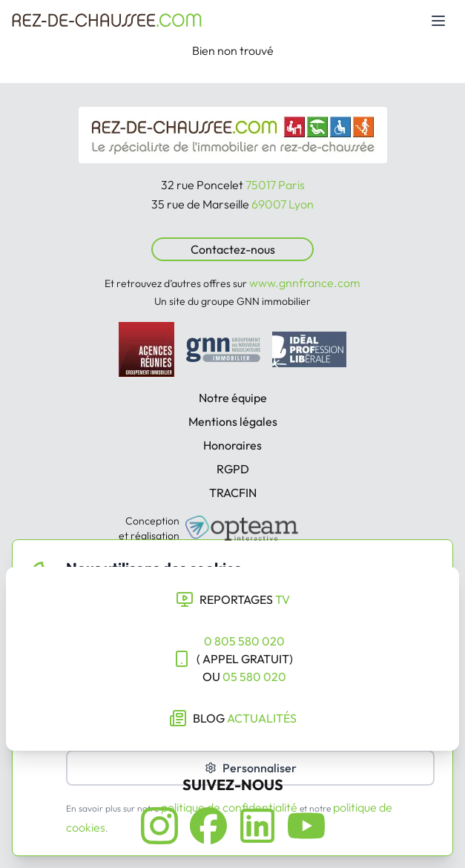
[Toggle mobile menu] (438, 21)
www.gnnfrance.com (305, 283)
